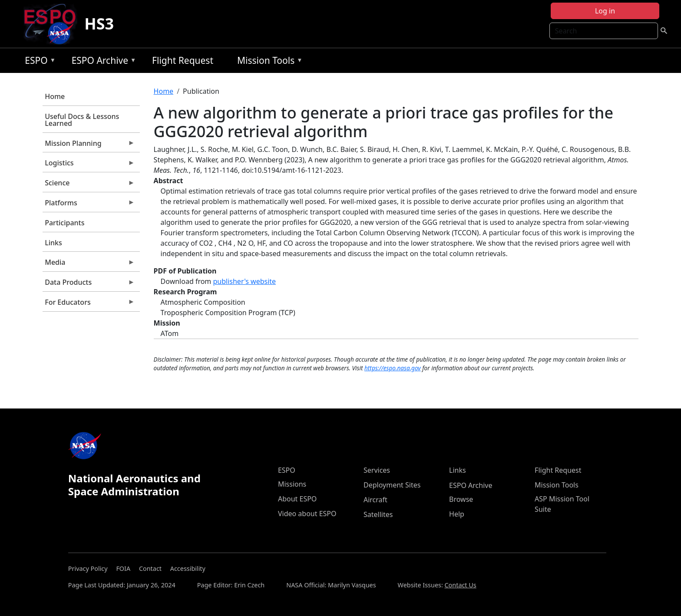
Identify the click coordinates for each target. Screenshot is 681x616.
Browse (461, 499)
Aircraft (375, 500)
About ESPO (297, 499)
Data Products (89, 284)
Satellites (378, 514)
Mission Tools (268, 62)
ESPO (38, 62)
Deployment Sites (392, 485)
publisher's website (244, 281)
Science (89, 185)
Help (457, 514)
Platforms (89, 205)
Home (55, 96)
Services (377, 470)
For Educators (89, 304)
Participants (64, 223)
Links (53, 243)
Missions (292, 484)
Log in (605, 11)
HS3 (99, 24)
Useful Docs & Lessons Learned (82, 120)
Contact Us (461, 585)
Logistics (89, 165)
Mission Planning (89, 145)
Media (89, 264)
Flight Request (183, 60)
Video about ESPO (307, 514)
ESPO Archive (102, 62)
